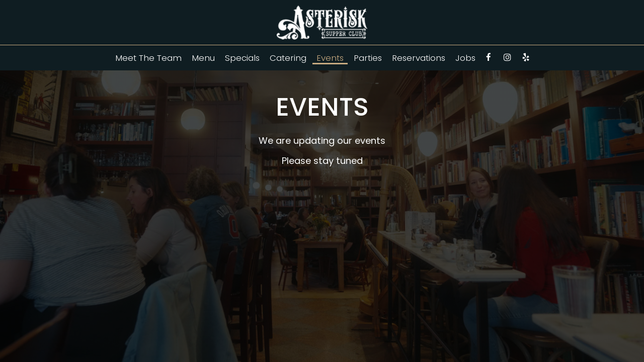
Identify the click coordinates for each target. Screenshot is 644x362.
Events (330, 58)
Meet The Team (148, 58)
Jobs (465, 58)
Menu (203, 58)
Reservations (419, 58)
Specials (242, 58)
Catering (288, 58)
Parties (368, 58)
